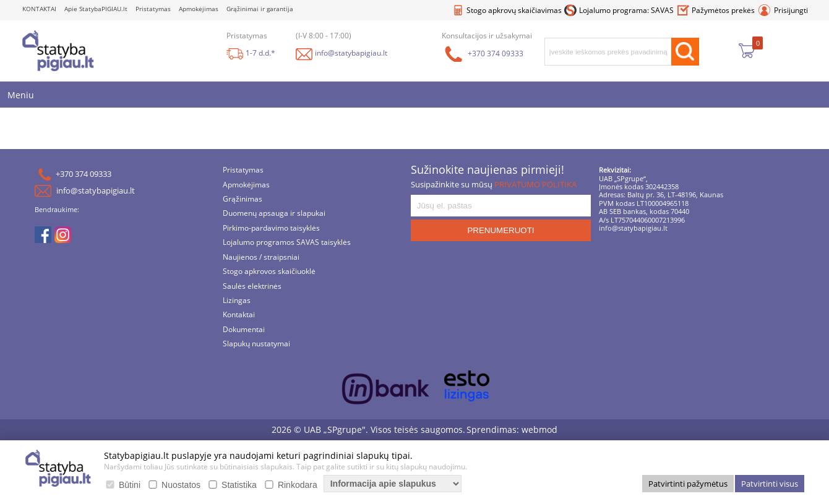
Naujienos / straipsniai (261, 258)
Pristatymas (153, 9)
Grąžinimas (243, 199)
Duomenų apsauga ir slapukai (274, 214)
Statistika (239, 485)
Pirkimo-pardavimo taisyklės (271, 229)
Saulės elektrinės (252, 287)
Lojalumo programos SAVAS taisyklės (287, 243)
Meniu (21, 95)
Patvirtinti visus (770, 484)
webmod (539, 429)
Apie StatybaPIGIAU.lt (96, 9)
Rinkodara (298, 485)
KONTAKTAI (39, 9)
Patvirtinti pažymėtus (688, 484)
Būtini (130, 485)
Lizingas (237, 301)
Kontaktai (239, 316)
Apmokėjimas (199, 9)
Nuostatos (181, 485)
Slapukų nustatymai (256, 345)
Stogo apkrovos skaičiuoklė (269, 272)
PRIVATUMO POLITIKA (535, 184)
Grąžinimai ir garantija (260, 9)
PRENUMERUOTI (500, 230)
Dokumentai (244, 330)
